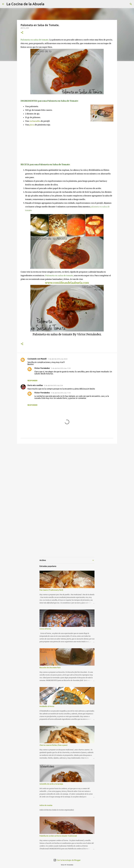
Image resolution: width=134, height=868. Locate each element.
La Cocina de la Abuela (25, 4)
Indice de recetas (46, 805)
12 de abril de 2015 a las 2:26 (53, 385)
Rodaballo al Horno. (47, 706)
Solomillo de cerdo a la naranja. (51, 784)
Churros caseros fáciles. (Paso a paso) (53, 745)
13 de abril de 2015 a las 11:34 (61, 393)
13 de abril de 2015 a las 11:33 (61, 368)
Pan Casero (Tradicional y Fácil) (51, 590)
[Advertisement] (40, 144)
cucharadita (35, 121)
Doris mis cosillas (35, 385)
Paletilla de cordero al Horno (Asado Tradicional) (58, 836)
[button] (22, 33)
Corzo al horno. (45, 629)
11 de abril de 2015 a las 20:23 (57, 359)
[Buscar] (131, 4)
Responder (32, 381)
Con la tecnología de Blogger (67, 860)
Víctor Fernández (42, 368)
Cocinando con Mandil (37, 359)
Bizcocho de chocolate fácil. (50, 668)
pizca (32, 125)
